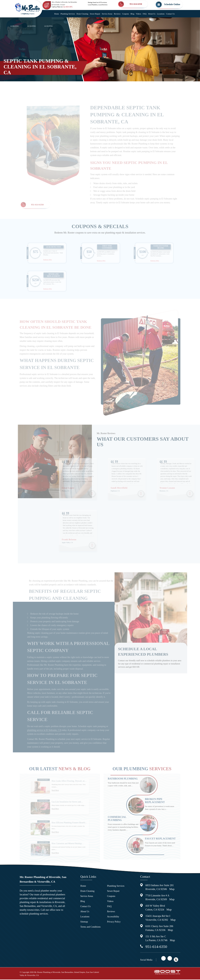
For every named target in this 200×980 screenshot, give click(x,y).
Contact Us (170, 14)
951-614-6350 (37, 211)
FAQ (145, 14)
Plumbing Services (68, 14)
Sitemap (84, 922)
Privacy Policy (114, 922)
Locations (161, 14)
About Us (152, 14)
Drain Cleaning (82, 14)
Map (172, 890)
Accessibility (113, 917)
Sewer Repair (95, 14)
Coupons (125, 14)
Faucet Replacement (160, 845)
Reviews (117, 14)
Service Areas (107, 14)
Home (57, 14)
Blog (132, 14)
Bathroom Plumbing (123, 785)
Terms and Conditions (90, 927)
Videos (139, 14)
